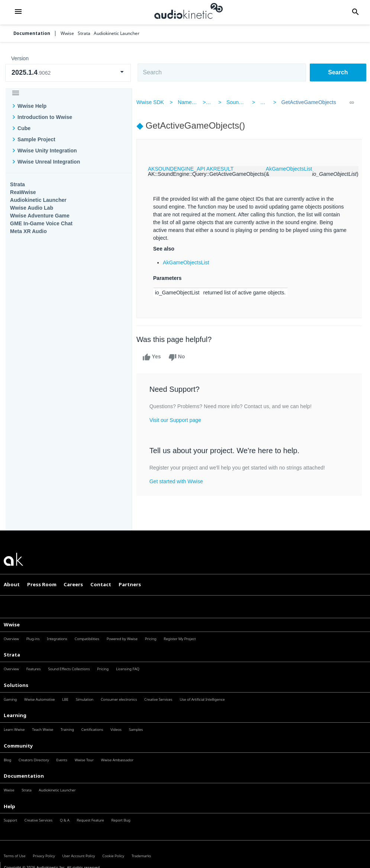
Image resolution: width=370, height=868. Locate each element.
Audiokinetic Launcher (38, 200)
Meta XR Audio (28, 231)
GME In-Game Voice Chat (41, 223)
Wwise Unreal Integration (49, 162)
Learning (15, 715)
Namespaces (197, 102)
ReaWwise (23, 192)
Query (266, 102)
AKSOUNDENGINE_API (181, 169)
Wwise (12, 625)
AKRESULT (224, 169)
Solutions (16, 685)
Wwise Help (32, 106)
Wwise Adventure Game (40, 216)
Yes (156, 357)
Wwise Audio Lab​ (32, 208)
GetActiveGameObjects (305, 102)
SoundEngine (243, 102)
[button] (18, 12)
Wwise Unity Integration (47, 151)
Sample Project (36, 139)
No (181, 357)
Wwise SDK (155, 102)
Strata (17, 184)
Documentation (32, 33)
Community (18, 746)
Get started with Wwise (181, 481)
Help (9, 806)
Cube (24, 128)
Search (338, 72)
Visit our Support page (180, 420)
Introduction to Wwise (45, 117)
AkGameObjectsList (293, 169)
